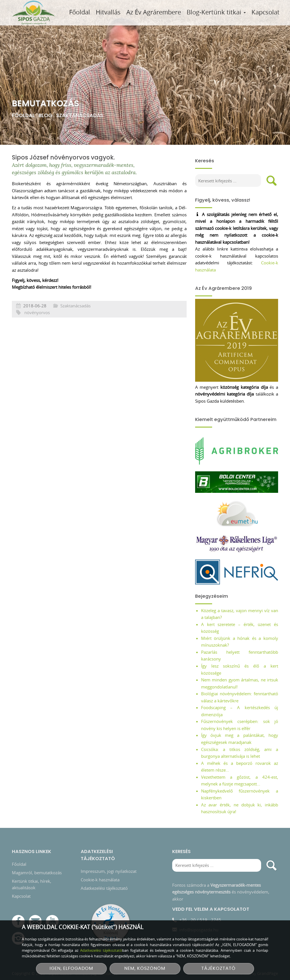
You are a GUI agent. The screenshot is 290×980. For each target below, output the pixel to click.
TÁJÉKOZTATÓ (218, 969)
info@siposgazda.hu (199, 910)
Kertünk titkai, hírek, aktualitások (32, 865)
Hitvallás (108, 12)
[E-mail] (35, 902)
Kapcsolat (266, 12)
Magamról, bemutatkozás (37, 853)
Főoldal (80, 12)
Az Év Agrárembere (154, 12)
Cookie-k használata (100, 860)
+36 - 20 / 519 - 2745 (200, 900)
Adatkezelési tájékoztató (104, 869)
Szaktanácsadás (80, 115)
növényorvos (37, 338)
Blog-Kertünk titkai (216, 12)
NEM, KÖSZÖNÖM (145, 969)
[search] (272, 181)
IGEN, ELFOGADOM (71, 969)
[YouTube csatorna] (52, 902)
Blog (45, 115)
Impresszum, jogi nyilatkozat (109, 852)
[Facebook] (18, 902)
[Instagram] (18, 919)
